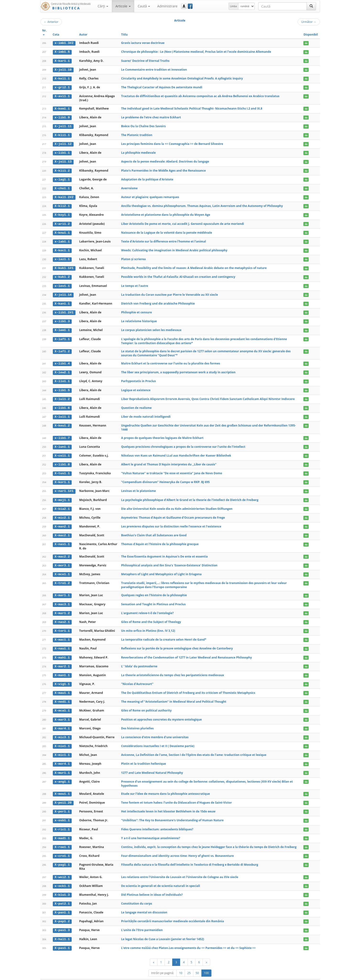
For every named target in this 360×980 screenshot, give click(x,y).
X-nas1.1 (62, 540)
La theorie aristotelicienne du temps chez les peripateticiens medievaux (173, 669)
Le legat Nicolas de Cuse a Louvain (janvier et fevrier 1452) (163, 931)
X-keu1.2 (62, 422)
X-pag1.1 (62, 857)
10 (181, 965)
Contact (289, 975)
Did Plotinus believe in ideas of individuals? (152, 887)
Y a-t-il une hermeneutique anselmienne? (151, 831)
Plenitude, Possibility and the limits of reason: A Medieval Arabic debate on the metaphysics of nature (194, 266)
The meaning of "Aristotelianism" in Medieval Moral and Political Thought (174, 696)
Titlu (124, 34)
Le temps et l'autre (135, 283)
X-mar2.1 (62, 661)
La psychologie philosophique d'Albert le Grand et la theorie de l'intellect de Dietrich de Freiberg (190, 496)
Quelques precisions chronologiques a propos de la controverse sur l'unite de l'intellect (183, 443)
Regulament (274, 975)
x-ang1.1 (62, 775)
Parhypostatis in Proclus (138, 378)
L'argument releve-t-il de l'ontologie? (147, 608)
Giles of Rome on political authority (146, 704)
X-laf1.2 (62, 348)
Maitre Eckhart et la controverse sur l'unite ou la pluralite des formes (171, 361)
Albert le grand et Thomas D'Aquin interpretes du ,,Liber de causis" (169, 461)
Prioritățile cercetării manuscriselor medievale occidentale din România (172, 913)
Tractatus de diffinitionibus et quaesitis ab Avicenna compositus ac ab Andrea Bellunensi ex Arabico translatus (200, 96)
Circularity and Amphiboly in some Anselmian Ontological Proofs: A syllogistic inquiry (182, 78)
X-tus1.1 (62, 469)
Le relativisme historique (139, 319)
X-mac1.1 (62, 634)
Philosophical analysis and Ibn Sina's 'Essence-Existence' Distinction (169, 561)
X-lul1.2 (62, 396)
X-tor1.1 (62, 626)
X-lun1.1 (62, 443)
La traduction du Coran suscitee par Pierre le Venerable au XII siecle (169, 292)
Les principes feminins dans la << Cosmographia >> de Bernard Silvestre (172, 143)
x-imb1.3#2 (64, 43)
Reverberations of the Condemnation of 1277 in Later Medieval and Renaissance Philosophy (186, 652)
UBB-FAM (116, 975)
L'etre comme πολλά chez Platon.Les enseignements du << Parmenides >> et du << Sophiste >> (188, 940)
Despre (302, 975)
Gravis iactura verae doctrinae (143, 43)
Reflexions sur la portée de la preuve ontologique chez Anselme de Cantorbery (177, 643)
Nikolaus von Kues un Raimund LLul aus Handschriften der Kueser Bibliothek (176, 452)
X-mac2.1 (62, 531)
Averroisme (129, 187)
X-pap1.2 (62, 913)
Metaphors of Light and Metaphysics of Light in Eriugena (161, 569)
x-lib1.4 (62, 361)
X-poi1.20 (63, 796)
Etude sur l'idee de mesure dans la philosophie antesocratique (166, 787)
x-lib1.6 (62, 405)
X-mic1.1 (62, 748)
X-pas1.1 (62, 940)
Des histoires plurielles (137, 722)
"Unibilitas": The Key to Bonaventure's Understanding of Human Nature (172, 813)
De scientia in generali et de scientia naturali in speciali (161, 878)
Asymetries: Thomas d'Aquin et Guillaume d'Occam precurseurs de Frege (173, 513)
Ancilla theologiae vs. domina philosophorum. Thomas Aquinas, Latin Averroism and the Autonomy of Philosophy (202, 204)
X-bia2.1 (62, 505)
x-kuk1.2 (62, 275)
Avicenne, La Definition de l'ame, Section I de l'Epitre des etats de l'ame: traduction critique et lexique (194, 748)
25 (189, 965)
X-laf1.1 (62, 336)
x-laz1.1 (62, 257)
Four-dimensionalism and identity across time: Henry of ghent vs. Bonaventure (177, 848)
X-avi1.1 (62, 96)
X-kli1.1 (62, 134)
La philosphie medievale (138, 152)
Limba (234, 6)
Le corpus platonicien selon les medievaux (151, 327)
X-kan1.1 (62, 301)
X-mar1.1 (62, 590)
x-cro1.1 (62, 848)
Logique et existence (136, 387)
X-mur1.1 (62, 766)
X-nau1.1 (62, 643)
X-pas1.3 (62, 922)
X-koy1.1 (62, 213)
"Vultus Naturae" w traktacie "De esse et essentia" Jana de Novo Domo (172, 469)
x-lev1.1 (62, 284)
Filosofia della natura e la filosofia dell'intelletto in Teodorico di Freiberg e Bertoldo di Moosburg (190, 857)
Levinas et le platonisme (138, 487)
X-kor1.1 (62, 478)
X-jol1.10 (63, 69)
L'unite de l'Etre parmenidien (142, 922)
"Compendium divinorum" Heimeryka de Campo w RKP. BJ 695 (165, 478)
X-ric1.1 (62, 822)
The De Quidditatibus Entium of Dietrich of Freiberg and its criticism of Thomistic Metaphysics (188, 687)
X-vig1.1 (62, 678)
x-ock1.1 (62, 878)
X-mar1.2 (62, 608)
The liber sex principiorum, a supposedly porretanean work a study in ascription (178, 369)
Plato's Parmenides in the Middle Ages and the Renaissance (163, 169)
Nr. (45, 32)
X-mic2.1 (62, 513)
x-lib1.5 (62, 387)
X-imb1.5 (62, 52)
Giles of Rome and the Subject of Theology (151, 617)
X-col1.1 (62, 452)
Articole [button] (123, 6)
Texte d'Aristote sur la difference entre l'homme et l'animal (164, 240)
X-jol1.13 (63, 161)
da (306, 43)
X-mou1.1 (62, 787)
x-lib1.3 (62, 319)
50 (197, 965)
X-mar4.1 (62, 722)
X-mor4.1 (62, 757)
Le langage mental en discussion (144, 905)
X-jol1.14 (63, 292)
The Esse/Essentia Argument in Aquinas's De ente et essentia (164, 552)
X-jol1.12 (63, 143)
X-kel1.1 (62, 78)
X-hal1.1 (62, 931)
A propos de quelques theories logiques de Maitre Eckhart (162, 434)
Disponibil (311, 34)
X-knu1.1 (62, 231)
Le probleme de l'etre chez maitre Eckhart (151, 117)
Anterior (51, 22)
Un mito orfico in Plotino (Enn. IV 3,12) (148, 625)
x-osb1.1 (62, 813)
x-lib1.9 (62, 117)
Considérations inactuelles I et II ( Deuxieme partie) (158, 740)
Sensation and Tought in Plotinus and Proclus (153, 599)
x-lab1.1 (62, 240)
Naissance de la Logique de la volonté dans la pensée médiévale (167, 231)
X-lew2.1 (62, 369)
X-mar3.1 (62, 713)
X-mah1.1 (62, 652)
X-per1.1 (62, 805)
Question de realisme (136, 404)
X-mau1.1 (62, 687)
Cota (56, 34)
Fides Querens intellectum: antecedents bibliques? (157, 822)
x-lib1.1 (62, 152)
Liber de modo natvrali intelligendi (146, 413)
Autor (83, 34)
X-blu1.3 (62, 887)
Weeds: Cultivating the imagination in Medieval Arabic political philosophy (174, 248)
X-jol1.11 (63, 126)
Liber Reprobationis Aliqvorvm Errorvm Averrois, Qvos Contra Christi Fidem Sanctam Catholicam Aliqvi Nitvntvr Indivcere (208, 396)
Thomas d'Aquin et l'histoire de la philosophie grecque (160, 540)
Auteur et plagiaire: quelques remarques (150, 196)
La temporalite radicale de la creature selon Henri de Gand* (164, 634)
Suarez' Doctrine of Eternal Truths (145, 61)
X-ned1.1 (62, 696)
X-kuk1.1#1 (64, 266)
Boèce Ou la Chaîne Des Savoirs (143, 125)
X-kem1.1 (62, 108)
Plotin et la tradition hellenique (144, 757)
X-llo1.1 (62, 378)
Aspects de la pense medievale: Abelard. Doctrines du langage (165, 161)
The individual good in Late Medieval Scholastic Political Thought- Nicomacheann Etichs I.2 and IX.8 (192, 108)
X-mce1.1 (62, 569)
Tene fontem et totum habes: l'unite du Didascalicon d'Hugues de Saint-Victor (176, 796)
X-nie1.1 (62, 740)
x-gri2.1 (62, 87)
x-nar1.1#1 (64, 487)
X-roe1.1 (62, 840)
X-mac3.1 (62, 599)
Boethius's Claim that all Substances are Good (154, 531)
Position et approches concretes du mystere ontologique (161, 713)
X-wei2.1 (62, 869)
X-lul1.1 (62, 413)
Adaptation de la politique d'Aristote (147, 178)
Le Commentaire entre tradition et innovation (154, 69)
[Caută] (311, 6)
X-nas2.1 (62, 617)
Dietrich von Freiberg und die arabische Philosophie (158, 301)
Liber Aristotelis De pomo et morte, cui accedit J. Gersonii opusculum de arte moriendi (183, 222)
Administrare (167, 6)
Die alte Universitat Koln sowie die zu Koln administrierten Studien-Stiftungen (177, 504)
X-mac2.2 (62, 552)
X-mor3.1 (62, 561)
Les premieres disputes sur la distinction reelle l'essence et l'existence (171, 522)
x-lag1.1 (62, 178)
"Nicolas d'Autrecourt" (137, 678)
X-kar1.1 (62, 61)
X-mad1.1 (62, 831)
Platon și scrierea (133, 257)
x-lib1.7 (62, 434)
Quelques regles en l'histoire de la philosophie (154, 590)
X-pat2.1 (62, 896)
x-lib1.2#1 (64, 310)
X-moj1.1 (62, 496)
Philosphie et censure (136, 310)
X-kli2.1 (62, 205)
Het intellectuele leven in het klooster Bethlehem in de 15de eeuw (168, 804)
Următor (309, 22)
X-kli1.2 (62, 169)
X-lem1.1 (62, 327)
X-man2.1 (62, 522)
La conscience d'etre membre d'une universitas (155, 731)
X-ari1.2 (62, 222)
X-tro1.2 (62, 578)
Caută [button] (144, 6)
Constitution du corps (137, 896)
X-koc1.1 (62, 248)
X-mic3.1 (62, 731)
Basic (313, 975)
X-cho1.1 (62, 187)
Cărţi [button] (103, 6)
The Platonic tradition (137, 134)
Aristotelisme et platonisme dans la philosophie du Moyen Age (166, 213)
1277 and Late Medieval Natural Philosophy (152, 766)
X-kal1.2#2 (64, 196)
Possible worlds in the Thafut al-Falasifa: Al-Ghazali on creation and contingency (178, 275)
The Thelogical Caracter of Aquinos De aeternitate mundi (162, 87)
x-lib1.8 (62, 461)
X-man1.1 (62, 669)
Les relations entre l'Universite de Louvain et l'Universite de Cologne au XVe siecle (180, 869)
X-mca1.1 (62, 705)
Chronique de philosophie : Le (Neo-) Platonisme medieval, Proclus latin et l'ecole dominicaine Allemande (196, 52)
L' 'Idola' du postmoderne (139, 661)
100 (207, 965)
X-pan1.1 (62, 905)
